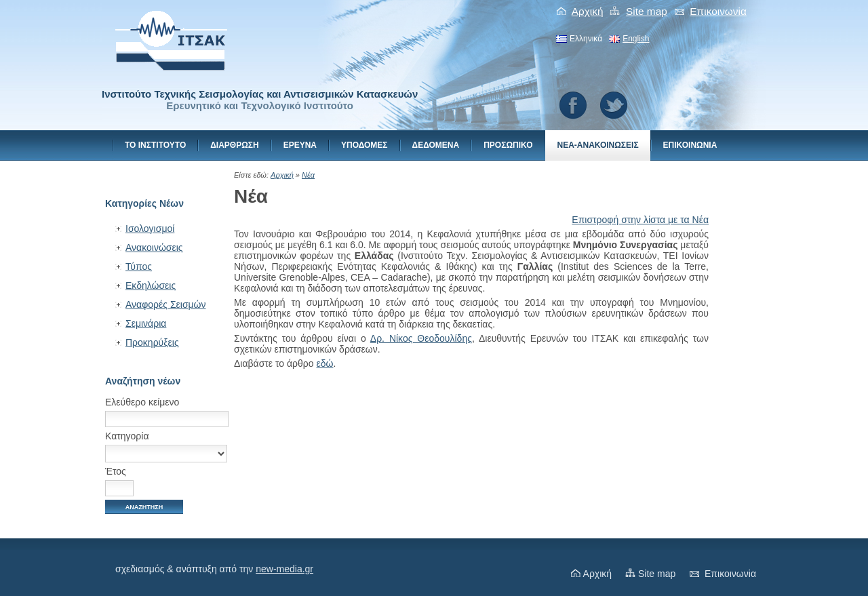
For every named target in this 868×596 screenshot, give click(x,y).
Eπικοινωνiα (718, 11)
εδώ (325, 363)
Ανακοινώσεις (154, 247)
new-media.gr (284, 569)
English (636, 39)
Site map (647, 11)
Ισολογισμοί (150, 229)
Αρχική (588, 11)
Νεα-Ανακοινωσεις (597, 145)
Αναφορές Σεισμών (166, 304)
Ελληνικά (586, 39)
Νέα (308, 175)
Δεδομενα (436, 145)
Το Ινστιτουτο (155, 145)
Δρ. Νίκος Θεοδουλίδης (421, 338)
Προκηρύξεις (152, 342)
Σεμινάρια (146, 323)
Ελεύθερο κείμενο (142, 402)
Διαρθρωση (234, 145)
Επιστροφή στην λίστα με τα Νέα (640, 220)
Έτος (116, 471)
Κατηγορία (127, 436)
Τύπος (139, 266)
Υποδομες (364, 145)
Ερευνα (300, 145)
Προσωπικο (508, 145)
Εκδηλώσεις (151, 285)
